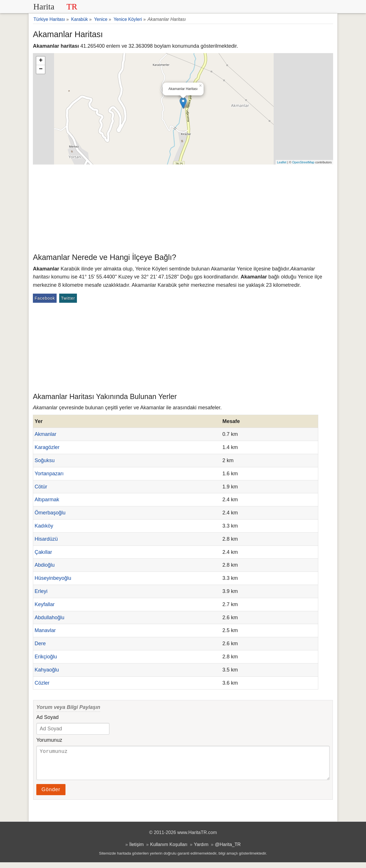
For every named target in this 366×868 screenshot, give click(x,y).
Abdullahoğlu (49, 618)
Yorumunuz (49, 740)
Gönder (51, 795)
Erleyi (41, 591)
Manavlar (45, 630)
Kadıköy (44, 526)
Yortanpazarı (49, 474)
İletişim (136, 850)
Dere (40, 644)
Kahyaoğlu (47, 670)
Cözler (42, 683)
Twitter (68, 298)
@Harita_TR (228, 850)
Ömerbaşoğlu (50, 513)
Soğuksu (45, 460)
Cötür (41, 487)
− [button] (41, 69)
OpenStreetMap (303, 162)
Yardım (201, 850)
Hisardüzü (46, 539)
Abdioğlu (45, 565)
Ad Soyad (47, 717)
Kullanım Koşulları (169, 850)
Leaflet (282, 162)
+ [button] (41, 61)
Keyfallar (45, 604)
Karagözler (47, 447)
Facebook (45, 298)
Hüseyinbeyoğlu (53, 578)
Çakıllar (43, 552)
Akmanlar (45, 434)
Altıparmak (47, 500)
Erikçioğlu (46, 657)
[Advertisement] (183, 207)
